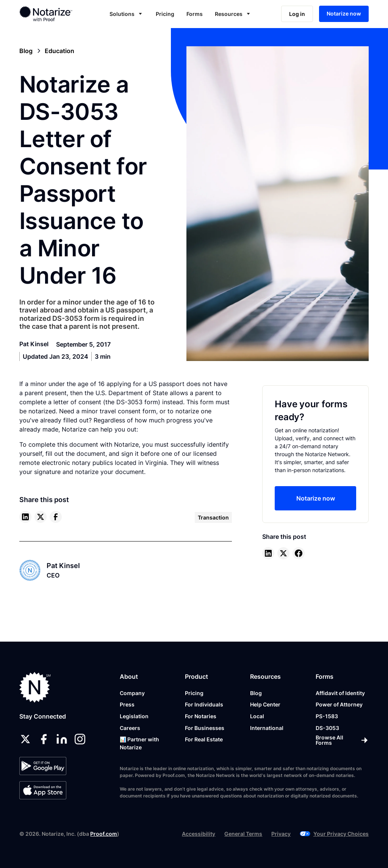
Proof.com (104, 834)
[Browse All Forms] (342, 740)
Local (257, 716)
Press (127, 704)
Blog (256, 693)
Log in (297, 14)
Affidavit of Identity (340, 693)
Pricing (165, 14)
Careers (130, 728)
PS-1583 (327, 716)
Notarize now (344, 13)
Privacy (281, 834)
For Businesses (205, 728)
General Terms (243, 834)
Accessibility (199, 834)
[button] (127, 14)
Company (132, 693)
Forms (195, 14)
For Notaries (201, 716)
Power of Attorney (339, 704)
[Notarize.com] (35, 687)
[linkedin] (25, 517)
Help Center (265, 704)
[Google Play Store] (43, 766)
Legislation (134, 716)
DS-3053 (327, 728)
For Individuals (204, 704)
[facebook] (56, 517)
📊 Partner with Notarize (139, 743)
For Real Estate (204, 739)
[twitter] (41, 517)
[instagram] (80, 739)
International (267, 728)
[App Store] (43, 790)
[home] (52, 14)
